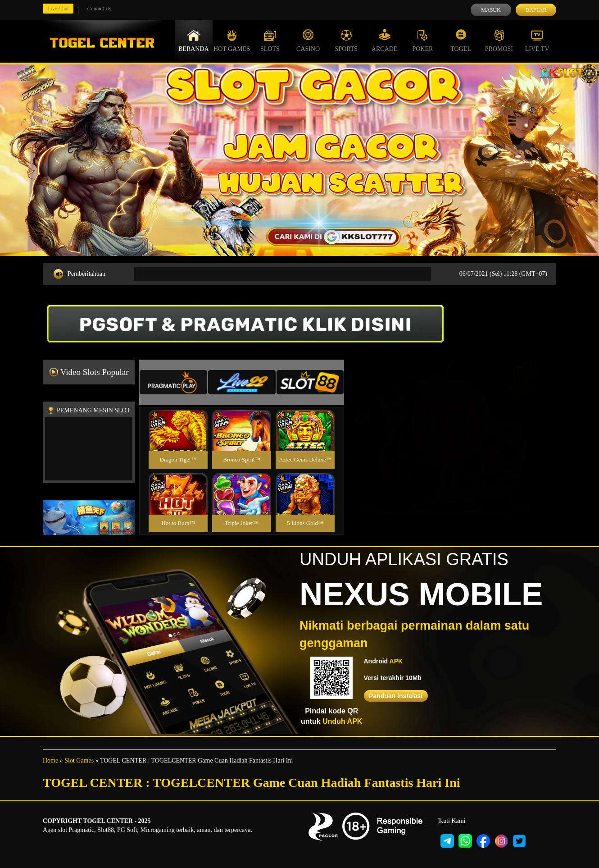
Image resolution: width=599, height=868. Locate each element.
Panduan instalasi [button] (396, 696)
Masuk (491, 10)
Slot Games (79, 761)
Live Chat (58, 9)
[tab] (173, 382)
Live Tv (537, 41)
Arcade (385, 41)
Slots (270, 41)
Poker (422, 41)
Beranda (194, 41)
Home (50, 761)
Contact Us (100, 9)
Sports (347, 41)
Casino (308, 41)
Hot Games (232, 41)
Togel (461, 41)
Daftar (536, 10)
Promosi (499, 41)
